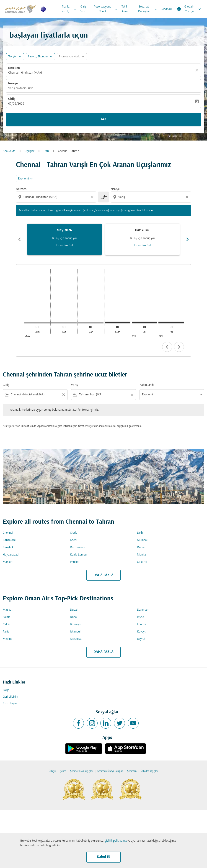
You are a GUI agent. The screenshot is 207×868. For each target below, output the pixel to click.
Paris (6, 632)
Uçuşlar (30, 151)
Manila (141, 555)
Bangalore (9, 540)
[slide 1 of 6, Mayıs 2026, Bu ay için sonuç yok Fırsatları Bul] (65, 239)
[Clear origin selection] (93, 197)
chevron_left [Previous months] (20, 239)
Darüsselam (78, 547)
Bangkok (8, 547)
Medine (7, 639)
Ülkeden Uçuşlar (150, 771)
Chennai (8, 533)
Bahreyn (75, 624)
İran (46, 151)
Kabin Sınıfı (147, 385)
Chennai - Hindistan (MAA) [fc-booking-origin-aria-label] (25, 73)
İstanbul (75, 632)
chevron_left (167, 347)
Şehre (63, 771)
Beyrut (141, 639)
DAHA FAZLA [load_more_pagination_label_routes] (103, 575)
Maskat (8, 562)
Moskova (76, 639)
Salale (6, 617)
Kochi (74, 540)
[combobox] (57, 197)
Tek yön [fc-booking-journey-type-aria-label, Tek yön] (13, 57)
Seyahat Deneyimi (149, 9)
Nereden (14, 68)
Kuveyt (141, 632)
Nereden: (22, 189)
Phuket (74, 562)
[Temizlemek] (198, 70)
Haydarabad (11, 555)
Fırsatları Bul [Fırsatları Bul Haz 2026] (142, 245)
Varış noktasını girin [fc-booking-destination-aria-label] (21, 88)
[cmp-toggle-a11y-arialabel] (103, 197)
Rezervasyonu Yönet (107, 9)
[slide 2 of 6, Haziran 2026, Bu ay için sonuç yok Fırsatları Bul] (142, 239)
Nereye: (115, 189)
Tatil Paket (125, 9)
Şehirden (132, 771)
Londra (142, 624)
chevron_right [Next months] (187, 239)
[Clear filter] (63, 395)
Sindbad (167, 9)
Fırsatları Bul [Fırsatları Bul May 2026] (65, 245)
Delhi (140, 533)
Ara (103, 119)
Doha (73, 617)
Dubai (141, 547)
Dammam (143, 610)
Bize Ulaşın (10, 703)
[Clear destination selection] (188, 197)
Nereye (13, 83)
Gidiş (12, 99)
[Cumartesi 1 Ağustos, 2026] (118, 323)
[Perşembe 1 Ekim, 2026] (171, 323)
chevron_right (179, 347)
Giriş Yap (83, 9)
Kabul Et (103, 857)
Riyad (141, 617)
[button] (40, 57)
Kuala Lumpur (79, 555)
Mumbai (142, 540)
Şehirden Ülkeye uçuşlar (110, 771)
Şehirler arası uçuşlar (82, 771)
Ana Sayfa (9, 151)
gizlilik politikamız (116, 841)
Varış (74, 385)
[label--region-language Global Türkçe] (189, 9)
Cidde (74, 533)
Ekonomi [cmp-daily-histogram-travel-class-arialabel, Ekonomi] (23, 179)
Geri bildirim (10, 697)
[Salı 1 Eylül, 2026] (145, 323)
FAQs (6, 690)
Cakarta (142, 562)
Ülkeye (52, 771)
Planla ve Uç (70, 9)
